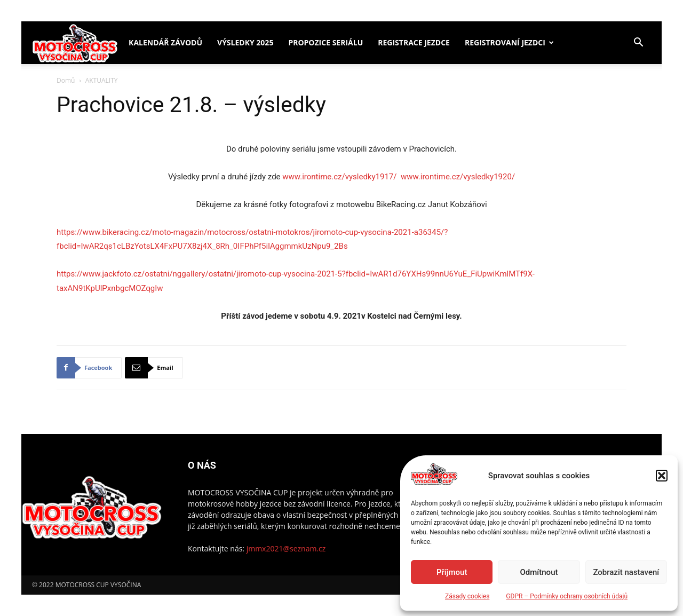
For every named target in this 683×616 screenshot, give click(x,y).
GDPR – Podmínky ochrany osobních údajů (567, 596)
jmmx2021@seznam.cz (286, 548)
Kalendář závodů (165, 42)
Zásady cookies (467, 596)
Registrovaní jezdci (505, 42)
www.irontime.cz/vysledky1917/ (339, 177)
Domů (66, 80)
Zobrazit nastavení (626, 572)
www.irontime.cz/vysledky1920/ (458, 177)
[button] (662, 476)
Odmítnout (539, 572)
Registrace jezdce (414, 42)
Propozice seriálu (325, 42)
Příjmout (452, 572)
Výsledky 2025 (245, 42)
